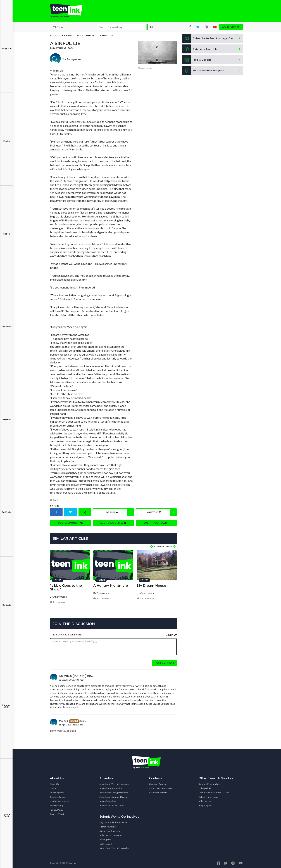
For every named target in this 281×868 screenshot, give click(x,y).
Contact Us (55, 787)
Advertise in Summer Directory (114, 796)
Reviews (7, 417)
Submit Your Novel (108, 825)
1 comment (58, 601)
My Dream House (152, 584)
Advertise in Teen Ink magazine (114, 783)
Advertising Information (111, 787)
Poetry (7, 139)
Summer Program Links (210, 783)
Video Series (205, 800)
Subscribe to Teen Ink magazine (114, 847)
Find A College (197, 62)
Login (171, 633)
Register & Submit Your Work (113, 821)
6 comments (102, 597)
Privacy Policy (57, 809)
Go (152, 29)
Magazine (7, 46)
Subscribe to (209, 40)
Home (53, 38)
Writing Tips (105, 838)
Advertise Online (108, 800)
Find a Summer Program (203, 72)
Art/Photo (7, 510)
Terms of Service (58, 813)
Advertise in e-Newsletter (112, 804)
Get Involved (106, 843)
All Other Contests (158, 791)
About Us (54, 783)
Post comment (164, 662)
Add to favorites (113, 525)
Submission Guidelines (110, 830)
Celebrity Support (58, 796)
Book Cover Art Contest (160, 787)
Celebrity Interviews (60, 800)
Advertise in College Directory (114, 791)
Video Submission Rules (111, 834)
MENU (58, 29)
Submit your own (156, 525)
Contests (7, 603)
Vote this (161, 514)
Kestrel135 (66, 674)
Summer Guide (7, 703)
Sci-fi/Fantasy (86, 38)
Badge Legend (205, 804)
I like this (118, 514)
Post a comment (70, 525)
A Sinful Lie (106, 38)
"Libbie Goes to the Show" (66, 586)
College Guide (7, 813)
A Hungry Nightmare (111, 584)
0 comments (146, 597)
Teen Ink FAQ (56, 804)
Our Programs (57, 791)
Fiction (7, 231)
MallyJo (64, 719)
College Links (205, 787)
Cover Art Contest (158, 783)
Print (54, 502)
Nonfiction (7, 324)
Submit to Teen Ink (200, 51)
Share (54, 507)
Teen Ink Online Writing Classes (214, 791)
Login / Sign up (231, 29)
